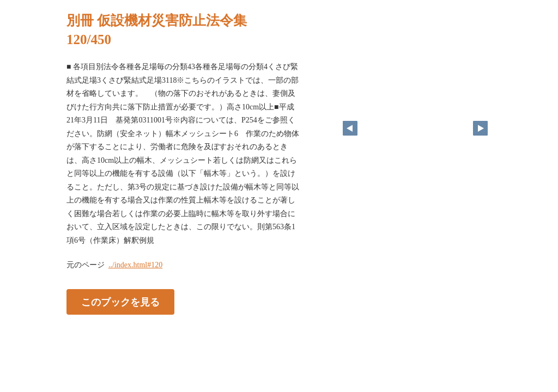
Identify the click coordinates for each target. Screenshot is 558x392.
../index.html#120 (135, 265)
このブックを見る (120, 302)
